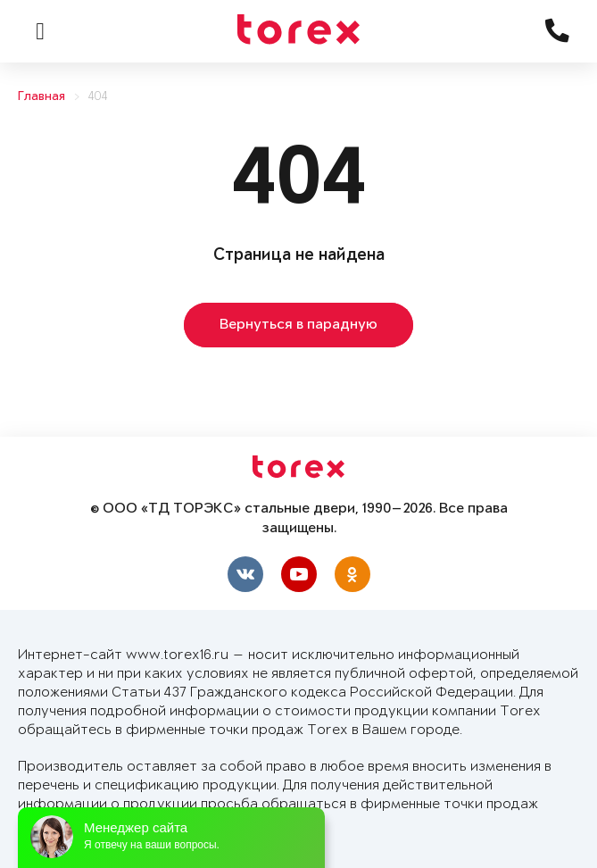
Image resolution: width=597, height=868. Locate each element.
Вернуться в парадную (298, 325)
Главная (41, 97)
